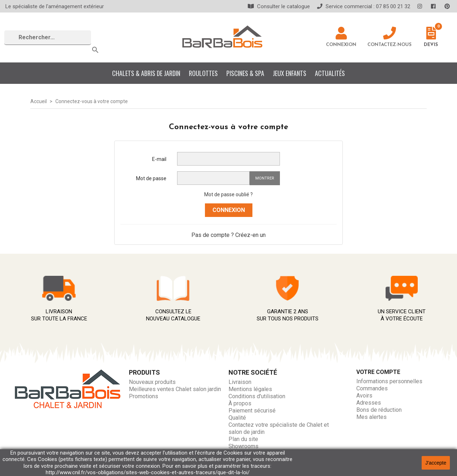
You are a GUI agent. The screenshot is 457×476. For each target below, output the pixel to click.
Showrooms (243, 446)
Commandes (372, 388)
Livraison (240, 382)
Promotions (144, 396)
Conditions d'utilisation (257, 396)
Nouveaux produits (152, 382)
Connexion (229, 210)
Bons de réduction (379, 410)
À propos (240, 403)
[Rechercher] (48, 38)
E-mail (159, 159)
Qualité (237, 418)
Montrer (265, 178)
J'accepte (436, 463)
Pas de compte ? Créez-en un (228, 235)
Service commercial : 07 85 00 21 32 (364, 6)
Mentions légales (250, 389)
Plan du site (243, 439)
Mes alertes (371, 417)
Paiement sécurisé (252, 411)
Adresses (369, 403)
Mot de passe (151, 178)
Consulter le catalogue (279, 6)
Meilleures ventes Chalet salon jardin (175, 389)
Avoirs (364, 396)
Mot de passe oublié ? (228, 194)
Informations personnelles (389, 381)
